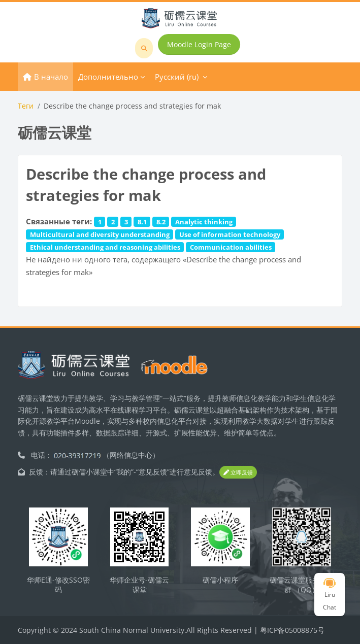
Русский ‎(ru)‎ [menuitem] (177, 77)
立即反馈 (238, 472)
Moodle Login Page (199, 44)
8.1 (142, 222)
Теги (26, 106)
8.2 (161, 222)
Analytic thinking (204, 222)
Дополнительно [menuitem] (108, 77)
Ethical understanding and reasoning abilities (105, 247)
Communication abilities (231, 247)
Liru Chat (330, 595)
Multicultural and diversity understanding (100, 234)
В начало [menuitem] (51, 77)
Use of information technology (230, 234)
